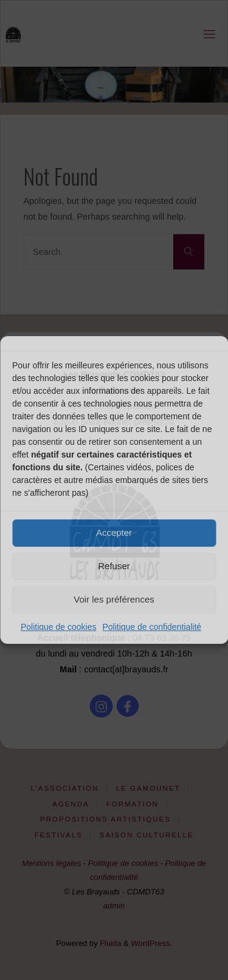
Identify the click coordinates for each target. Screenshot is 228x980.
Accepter (114, 532)
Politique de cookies (59, 627)
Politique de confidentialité (152, 627)
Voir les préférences (114, 599)
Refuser (114, 566)
